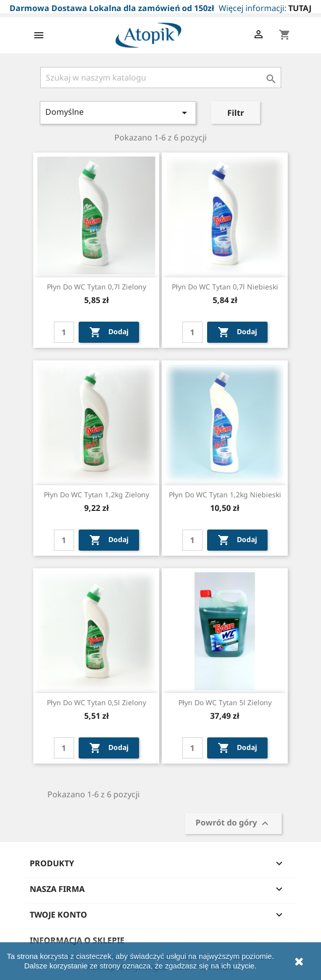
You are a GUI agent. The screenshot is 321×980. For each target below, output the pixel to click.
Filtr (236, 113)
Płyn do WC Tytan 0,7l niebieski (225, 287)
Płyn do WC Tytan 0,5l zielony (97, 702)
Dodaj (109, 332)
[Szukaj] (161, 78)
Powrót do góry (233, 823)
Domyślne (118, 112)
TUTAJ (300, 8)
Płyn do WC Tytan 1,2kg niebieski (225, 495)
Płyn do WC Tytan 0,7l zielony (97, 287)
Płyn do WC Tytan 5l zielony (225, 702)
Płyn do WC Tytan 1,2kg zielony (97, 495)
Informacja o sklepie (77, 940)
